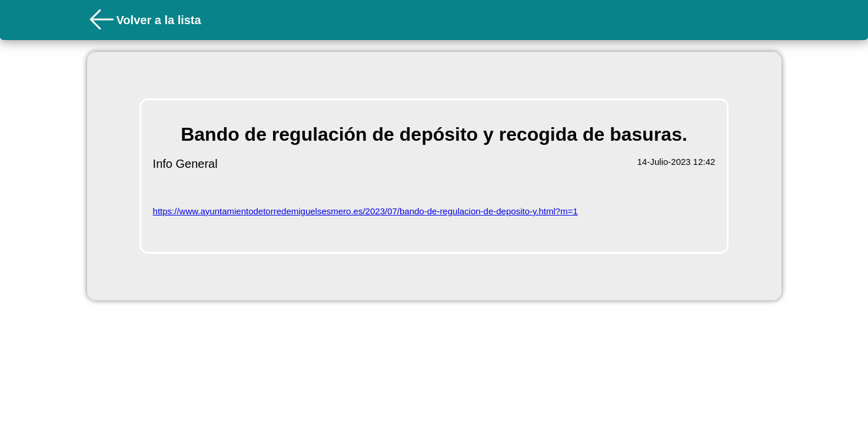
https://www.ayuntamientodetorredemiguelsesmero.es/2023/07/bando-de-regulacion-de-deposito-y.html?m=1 (365, 211)
